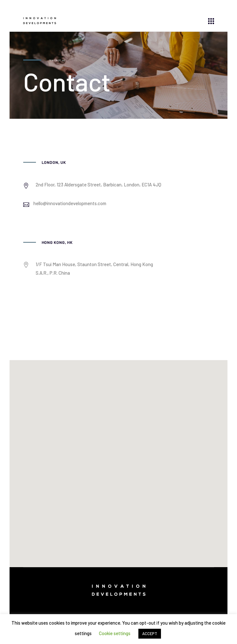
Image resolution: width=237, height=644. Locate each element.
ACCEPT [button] (150, 634)
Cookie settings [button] (115, 633)
